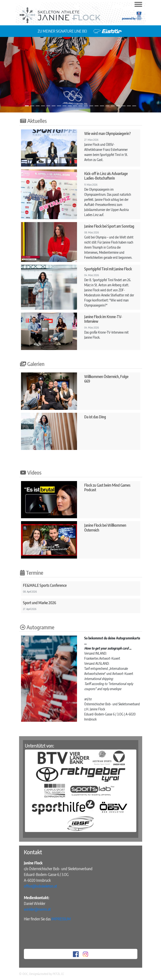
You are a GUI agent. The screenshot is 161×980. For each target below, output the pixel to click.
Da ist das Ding (95, 417)
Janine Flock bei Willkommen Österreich (105, 528)
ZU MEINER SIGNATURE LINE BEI (63, 31)
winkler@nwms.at (37, 909)
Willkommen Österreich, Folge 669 (106, 379)
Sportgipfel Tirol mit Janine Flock (108, 269)
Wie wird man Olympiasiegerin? (108, 133)
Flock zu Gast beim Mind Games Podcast (107, 487)
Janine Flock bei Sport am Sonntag (109, 226)
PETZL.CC (58, 974)
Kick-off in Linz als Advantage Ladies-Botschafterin (106, 176)
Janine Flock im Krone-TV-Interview (103, 319)
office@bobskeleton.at (40, 886)
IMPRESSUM (61, 919)
